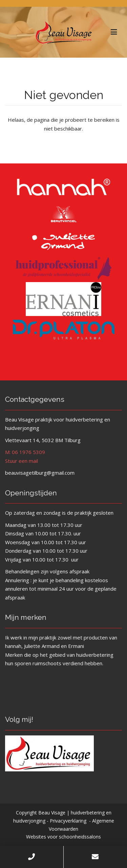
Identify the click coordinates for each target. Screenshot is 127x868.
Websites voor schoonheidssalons (63, 837)
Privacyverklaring (68, 821)
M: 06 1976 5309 (25, 452)
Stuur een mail (22, 461)
